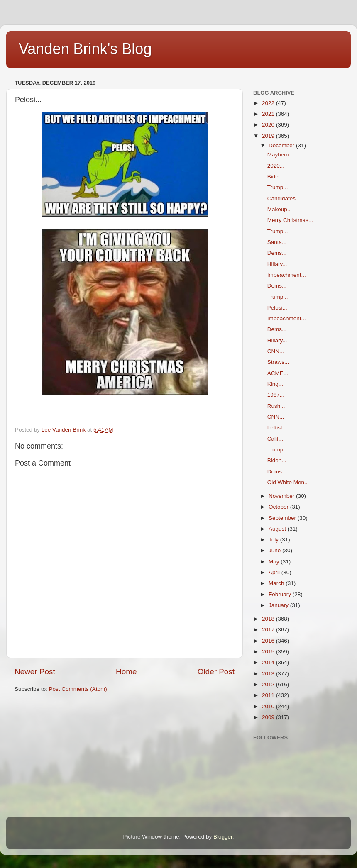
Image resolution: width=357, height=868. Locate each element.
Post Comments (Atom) (78, 689)
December (282, 145)
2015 (269, 652)
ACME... (278, 373)
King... (275, 384)
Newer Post (35, 672)
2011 (269, 695)
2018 (269, 619)
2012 (269, 684)
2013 (269, 674)
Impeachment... (287, 275)
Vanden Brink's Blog (85, 49)
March (277, 583)
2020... (276, 166)
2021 (269, 114)
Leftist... (277, 428)
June (275, 550)
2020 (269, 125)
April (275, 572)
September (283, 518)
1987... (276, 395)
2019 (269, 136)
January (279, 605)
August (278, 529)
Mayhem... (280, 155)
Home (126, 672)
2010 (269, 706)
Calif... (275, 439)
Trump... (278, 187)
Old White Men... (288, 482)
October (279, 507)
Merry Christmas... (290, 220)
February (281, 594)
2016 (269, 641)
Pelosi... (277, 308)
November (282, 496)
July (274, 540)
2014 (269, 662)
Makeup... (280, 209)
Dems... (277, 253)
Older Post (216, 672)
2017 (269, 630)
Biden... (277, 177)
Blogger (223, 837)
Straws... (278, 362)
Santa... (277, 242)
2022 (269, 103)
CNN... (276, 351)
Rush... (276, 406)
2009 (269, 717)
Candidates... (284, 199)
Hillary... (277, 264)
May (275, 562)
